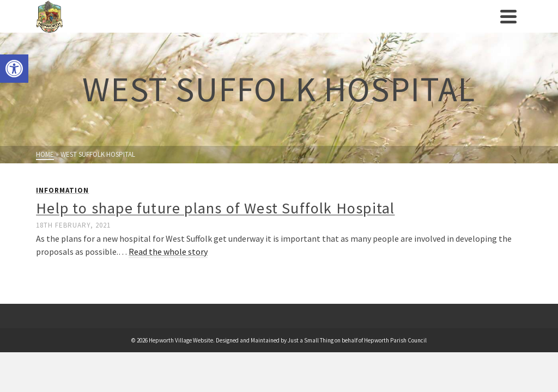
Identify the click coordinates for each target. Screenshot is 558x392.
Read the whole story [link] (168, 252)
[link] (14, 69)
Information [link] (62, 190)
